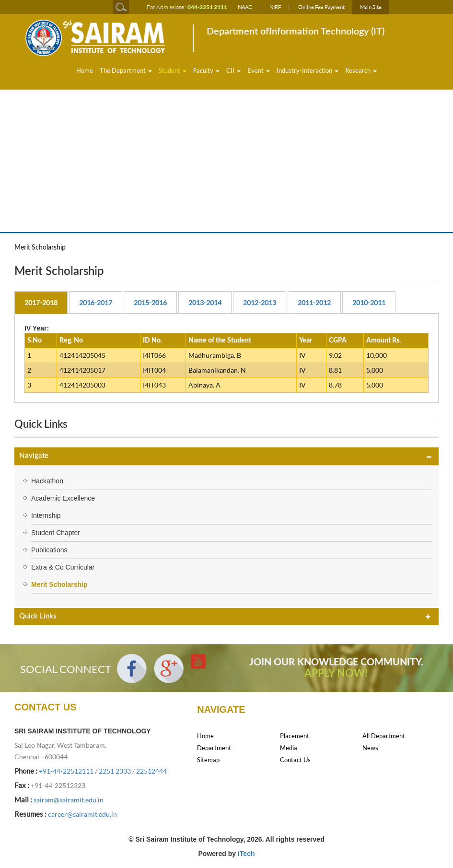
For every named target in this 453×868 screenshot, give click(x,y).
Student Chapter (56, 533)
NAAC (245, 7)
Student (173, 70)
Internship (46, 515)
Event (259, 70)
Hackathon (47, 481)
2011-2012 (314, 303)
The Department (126, 70)
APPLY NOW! (336, 674)
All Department (384, 736)
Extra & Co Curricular (63, 567)
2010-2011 (369, 303)
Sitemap (208, 760)
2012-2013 (260, 303)
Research (361, 70)
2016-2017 (96, 303)
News (370, 748)
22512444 (151, 771)
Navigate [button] (34, 456)
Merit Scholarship (59, 584)
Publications (49, 550)
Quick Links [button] (38, 616)
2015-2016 (150, 303)
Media (289, 748)
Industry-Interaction (308, 70)
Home (85, 70)
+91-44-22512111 (66, 771)
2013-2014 (205, 303)
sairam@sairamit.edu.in (69, 800)
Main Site (371, 7)
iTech (246, 854)
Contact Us (295, 760)
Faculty (206, 70)
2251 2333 (115, 771)
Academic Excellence (63, 498)
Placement (295, 736)
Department (214, 748)
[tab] (226, 456)
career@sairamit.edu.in (82, 814)
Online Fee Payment (321, 7)
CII (233, 70)
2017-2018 (41, 303)
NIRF (275, 7)
